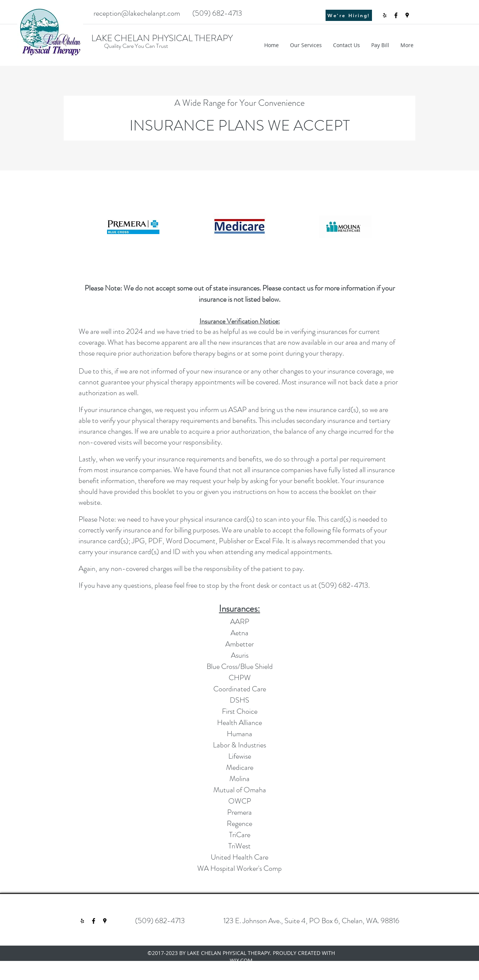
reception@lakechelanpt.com (137, 13)
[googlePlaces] (407, 15)
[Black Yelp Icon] (385, 15)
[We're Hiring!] (349, 15)
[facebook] (396, 15)
